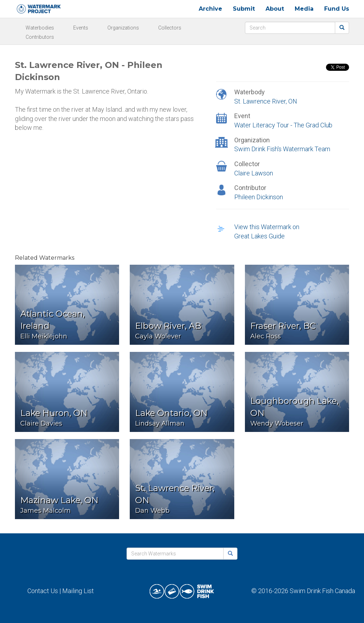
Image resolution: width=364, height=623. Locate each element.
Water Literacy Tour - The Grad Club (283, 125)
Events (81, 28)
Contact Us (43, 591)
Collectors (170, 28)
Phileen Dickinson (259, 197)
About (275, 9)
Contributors (40, 37)
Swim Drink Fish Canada (322, 591)
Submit (244, 9)
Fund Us (337, 9)
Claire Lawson (254, 173)
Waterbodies (40, 28)
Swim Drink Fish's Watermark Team (282, 149)
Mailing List (78, 591)
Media (304, 9)
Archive (210, 9)
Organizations (123, 28)
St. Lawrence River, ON (266, 101)
